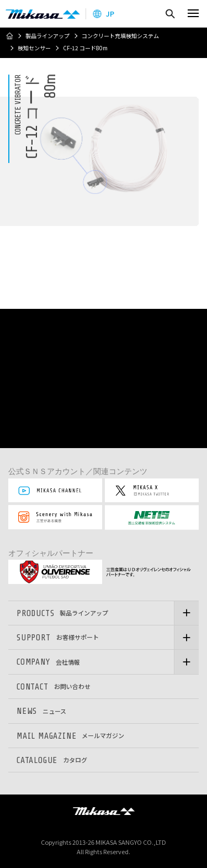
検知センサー (34, 48)
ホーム (9, 36)
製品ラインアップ (47, 36)
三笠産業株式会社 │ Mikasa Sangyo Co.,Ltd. (43, 14)
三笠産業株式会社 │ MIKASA (104, 811)
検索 (170, 14)
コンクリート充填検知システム (120, 36)
